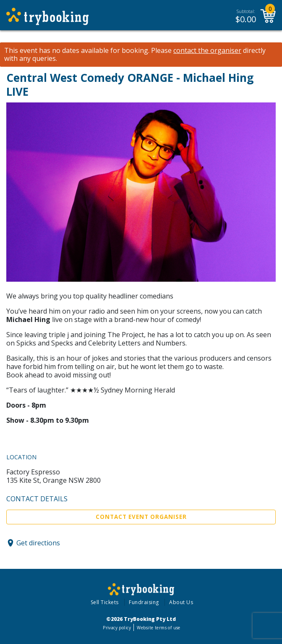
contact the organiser (207, 51)
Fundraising (144, 602)
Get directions (38, 543)
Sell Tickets (105, 602)
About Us (181, 602)
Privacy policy (117, 628)
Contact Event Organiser (141, 517)
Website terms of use (158, 628)
